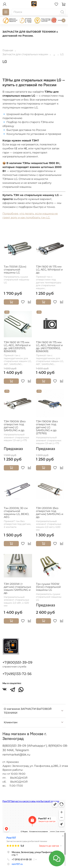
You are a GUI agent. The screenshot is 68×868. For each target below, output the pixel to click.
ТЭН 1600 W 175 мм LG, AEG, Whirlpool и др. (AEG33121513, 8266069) (17, 347)
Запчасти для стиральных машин (25, 54)
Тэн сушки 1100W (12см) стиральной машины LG (48, 587)
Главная (8, 50)
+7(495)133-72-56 (17, 674)
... (54, 54)
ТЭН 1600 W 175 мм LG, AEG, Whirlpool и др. (49, 270)
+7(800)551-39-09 (17, 662)
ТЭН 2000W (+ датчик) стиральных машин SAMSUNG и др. (17, 588)
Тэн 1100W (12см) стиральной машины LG (15, 270)
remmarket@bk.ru (16, 755)
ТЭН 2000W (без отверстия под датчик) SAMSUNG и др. (50, 513)
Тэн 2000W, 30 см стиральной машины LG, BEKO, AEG (16, 513)
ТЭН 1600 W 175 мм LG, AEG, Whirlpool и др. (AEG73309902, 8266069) (49, 347)
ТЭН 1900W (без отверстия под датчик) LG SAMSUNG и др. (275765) (47, 427)
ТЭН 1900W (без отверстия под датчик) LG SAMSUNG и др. (15, 426)
